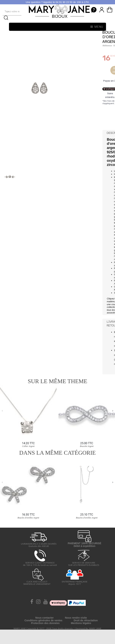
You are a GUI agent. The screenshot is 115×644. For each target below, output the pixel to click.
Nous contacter (44, 618)
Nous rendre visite (76, 618)
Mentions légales (81, 623)
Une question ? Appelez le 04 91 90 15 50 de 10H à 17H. (57, 2)
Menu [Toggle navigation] (97, 27)
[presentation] (2, 411)
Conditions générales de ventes (43, 620)
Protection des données (45, 623)
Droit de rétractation (86, 620)
